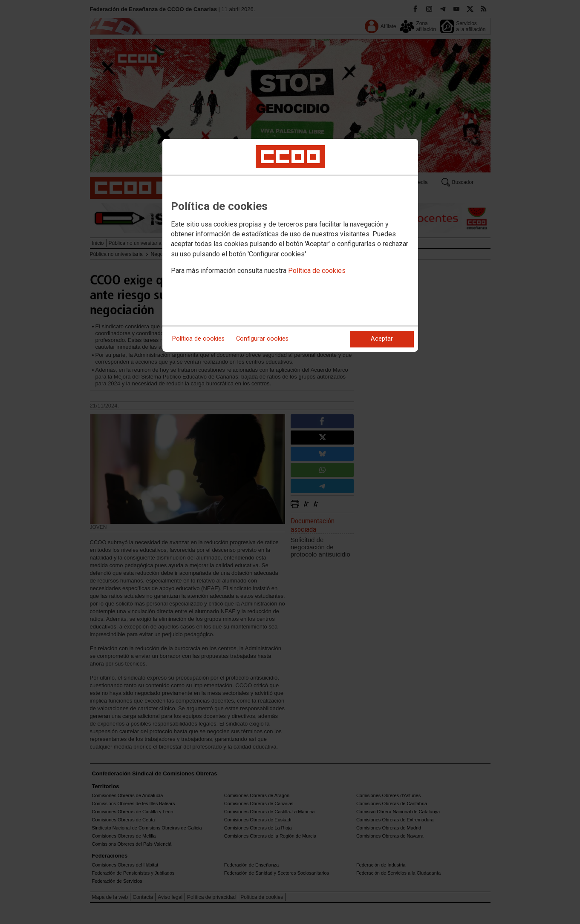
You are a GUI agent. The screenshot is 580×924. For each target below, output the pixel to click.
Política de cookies (317, 271)
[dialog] (290, 245)
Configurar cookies (262, 339)
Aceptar (382, 339)
